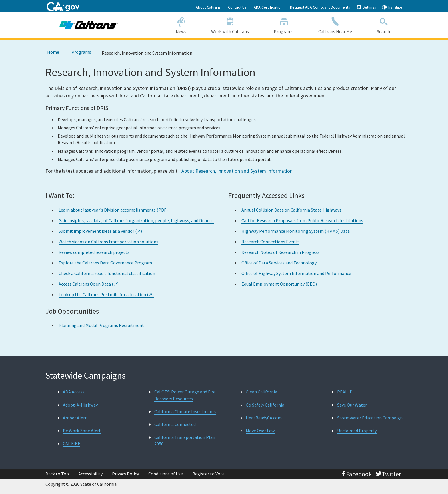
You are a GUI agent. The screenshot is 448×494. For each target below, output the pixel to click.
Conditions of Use (166, 474)
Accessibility (90, 474)
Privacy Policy (125, 474)
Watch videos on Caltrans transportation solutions (108, 242)
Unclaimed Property (357, 431)
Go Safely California (265, 405)
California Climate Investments (185, 411)
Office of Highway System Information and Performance (296, 273)
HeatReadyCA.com (264, 418)
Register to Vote (208, 474)
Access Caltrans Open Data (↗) (89, 284)
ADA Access (74, 392)
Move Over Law (260, 431)
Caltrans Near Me (335, 25)
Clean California (261, 392)
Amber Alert (75, 418)
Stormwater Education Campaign (370, 418)
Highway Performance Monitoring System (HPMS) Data (296, 231)
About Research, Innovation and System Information (237, 171)
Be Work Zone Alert (82, 431)
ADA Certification (268, 7)
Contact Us (237, 7)
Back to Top (57, 474)
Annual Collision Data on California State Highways (291, 210)
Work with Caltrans (230, 25)
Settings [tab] (366, 7)
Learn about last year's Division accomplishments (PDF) (113, 210)
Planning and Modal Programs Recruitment (101, 325)
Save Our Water (352, 405)
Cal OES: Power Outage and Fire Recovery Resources (185, 395)
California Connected (175, 424)
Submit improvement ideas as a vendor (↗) (100, 231)
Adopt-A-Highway (80, 405)
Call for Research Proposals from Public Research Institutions (302, 220)
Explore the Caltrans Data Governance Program (105, 263)
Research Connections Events (270, 242)
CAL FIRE (72, 443)
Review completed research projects (94, 252)
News (181, 25)
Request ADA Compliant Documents (320, 7)
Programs (284, 25)
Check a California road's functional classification (107, 273)
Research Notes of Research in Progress (280, 252)
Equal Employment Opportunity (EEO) (279, 284)
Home (53, 52)
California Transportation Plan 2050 (185, 440)
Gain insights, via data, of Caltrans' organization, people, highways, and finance (136, 220)
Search (384, 25)
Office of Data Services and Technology (279, 263)
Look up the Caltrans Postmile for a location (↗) (106, 294)
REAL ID (345, 392)
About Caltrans (208, 7)
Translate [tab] (392, 7)
